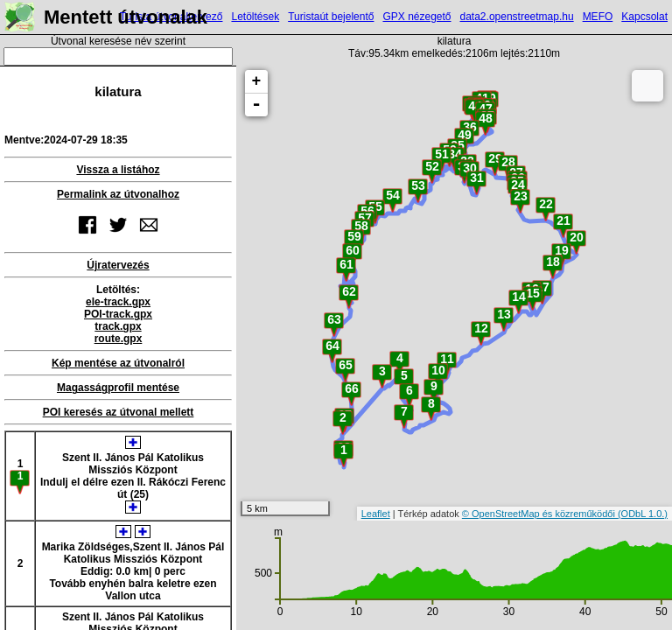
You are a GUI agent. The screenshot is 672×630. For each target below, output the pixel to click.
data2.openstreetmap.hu (517, 17)
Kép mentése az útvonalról (118, 363)
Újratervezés (118, 265)
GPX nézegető (416, 17)
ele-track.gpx (118, 302)
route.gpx (119, 339)
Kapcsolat (644, 17)
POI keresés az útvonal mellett (119, 412)
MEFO (598, 17)
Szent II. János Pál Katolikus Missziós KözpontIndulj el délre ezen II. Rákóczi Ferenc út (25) (133, 475)
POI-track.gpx (118, 314)
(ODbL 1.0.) (643, 514)
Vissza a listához (118, 170)
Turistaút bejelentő (331, 17)
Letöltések (255, 17)
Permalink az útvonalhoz (118, 194)
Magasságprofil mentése (118, 388)
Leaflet (376, 514)
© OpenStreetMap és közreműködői (540, 514)
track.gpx (118, 326)
